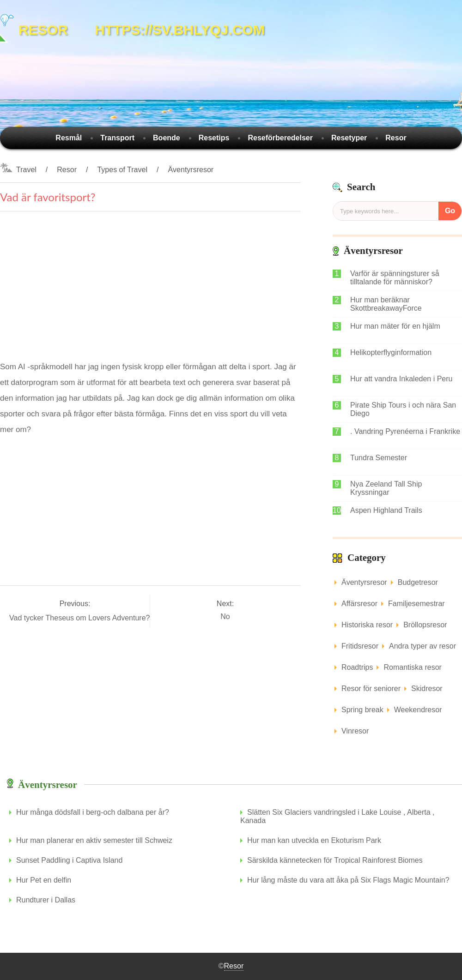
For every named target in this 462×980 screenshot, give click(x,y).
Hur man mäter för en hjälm (395, 326)
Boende (167, 138)
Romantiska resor (412, 667)
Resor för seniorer (371, 688)
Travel (26, 170)
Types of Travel (122, 170)
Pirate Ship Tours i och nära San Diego (403, 409)
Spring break (362, 710)
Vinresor (355, 731)
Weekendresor (418, 710)
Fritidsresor (360, 646)
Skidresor (427, 688)
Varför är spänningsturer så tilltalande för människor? (395, 278)
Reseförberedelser (280, 138)
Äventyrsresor (191, 170)
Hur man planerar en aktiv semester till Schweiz (94, 840)
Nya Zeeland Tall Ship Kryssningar (386, 488)
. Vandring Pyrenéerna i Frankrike (405, 431)
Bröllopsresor (425, 625)
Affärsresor (359, 604)
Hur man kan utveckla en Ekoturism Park (314, 840)
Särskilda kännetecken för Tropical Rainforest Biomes (335, 860)
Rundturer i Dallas (46, 900)
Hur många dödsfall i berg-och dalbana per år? (93, 812)
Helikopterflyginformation (391, 352)
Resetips (214, 138)
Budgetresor (418, 582)
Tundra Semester (379, 458)
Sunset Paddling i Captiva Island (69, 860)
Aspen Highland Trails (386, 510)
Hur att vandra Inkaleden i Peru (401, 379)
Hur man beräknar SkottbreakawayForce (386, 304)
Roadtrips (357, 667)
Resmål (69, 138)
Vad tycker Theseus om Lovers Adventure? (81, 618)
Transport (117, 138)
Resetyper (349, 138)
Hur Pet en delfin (44, 880)
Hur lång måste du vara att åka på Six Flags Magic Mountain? (348, 880)
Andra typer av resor (422, 646)
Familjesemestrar (416, 604)
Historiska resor (367, 625)
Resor (396, 138)
